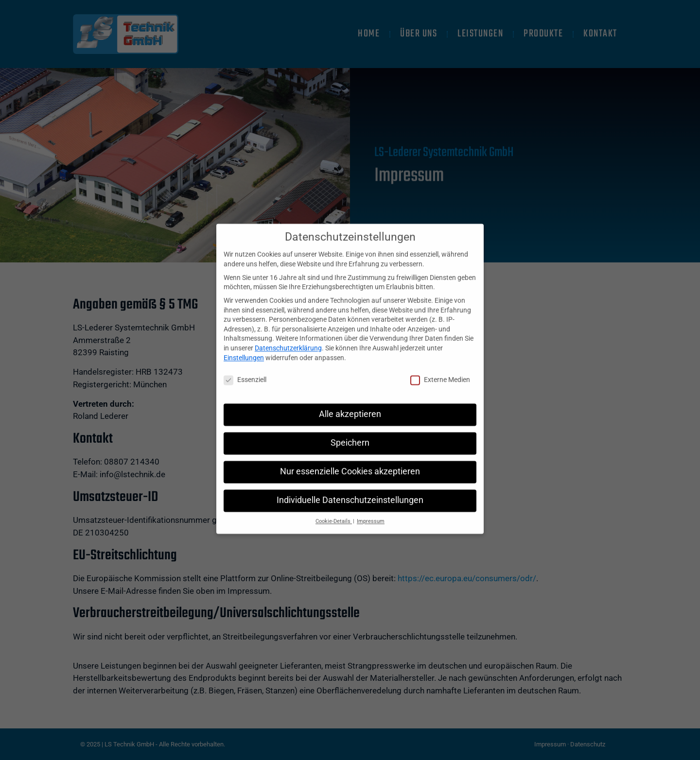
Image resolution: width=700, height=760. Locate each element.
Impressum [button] (371, 510)
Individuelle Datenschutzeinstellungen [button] (350, 489)
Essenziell (245, 369)
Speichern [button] (350, 432)
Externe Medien (440, 369)
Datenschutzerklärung (288, 337)
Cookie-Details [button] (334, 510)
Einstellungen (244, 346)
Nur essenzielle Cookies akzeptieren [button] (350, 461)
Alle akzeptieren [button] (350, 403)
